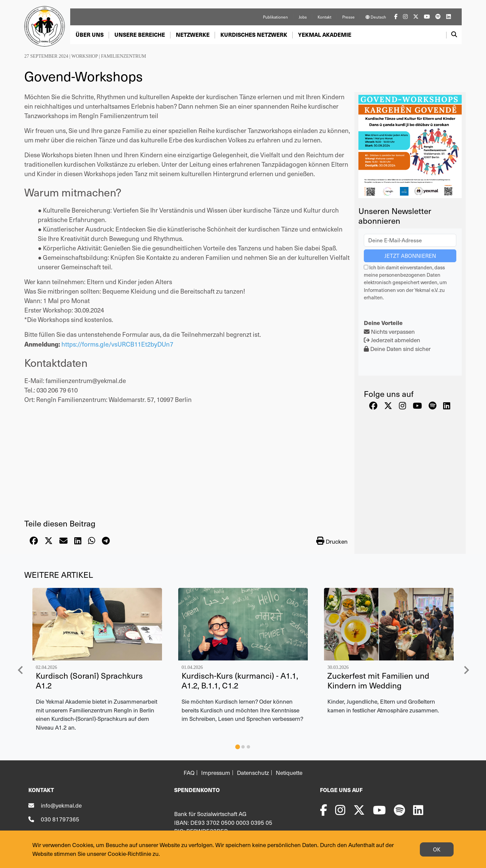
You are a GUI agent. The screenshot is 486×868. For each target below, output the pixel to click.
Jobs (303, 17)
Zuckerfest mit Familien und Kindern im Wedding (378, 680)
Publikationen (275, 17)
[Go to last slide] (21, 670)
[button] (90, 35)
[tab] (238, 747)
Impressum (216, 772)
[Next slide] (466, 670)
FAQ (189, 772)
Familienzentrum (124, 56)
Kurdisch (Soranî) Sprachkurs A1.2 (89, 680)
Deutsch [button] (376, 17)
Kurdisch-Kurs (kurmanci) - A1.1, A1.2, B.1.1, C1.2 (240, 680)
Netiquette (289, 772)
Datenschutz (253, 772)
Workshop (84, 56)
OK (437, 849)
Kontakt (325, 17)
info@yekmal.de (61, 805)
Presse (348, 17)
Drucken (332, 541)
